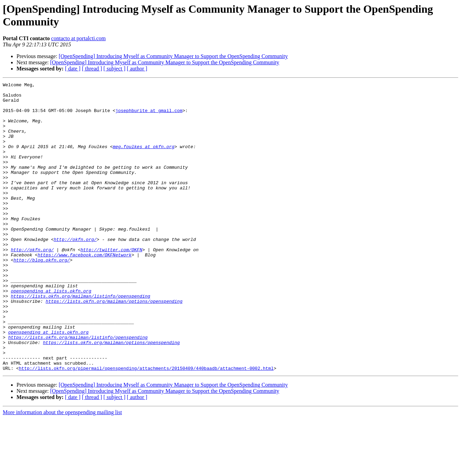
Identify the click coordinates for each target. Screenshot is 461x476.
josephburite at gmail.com (149, 117)
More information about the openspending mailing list (62, 470)
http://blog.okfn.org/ (42, 296)
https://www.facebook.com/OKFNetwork (84, 290)
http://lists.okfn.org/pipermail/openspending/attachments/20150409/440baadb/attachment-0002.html (146, 426)
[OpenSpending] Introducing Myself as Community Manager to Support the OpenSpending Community (173, 56)
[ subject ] (114, 69)
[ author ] (137, 69)
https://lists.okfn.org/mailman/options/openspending (114, 345)
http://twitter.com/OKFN (111, 284)
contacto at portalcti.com (79, 38)
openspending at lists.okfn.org (51, 333)
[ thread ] (92, 69)
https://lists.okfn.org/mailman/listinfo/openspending (80, 339)
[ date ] (73, 69)
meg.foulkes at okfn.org (144, 160)
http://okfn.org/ (75, 271)
